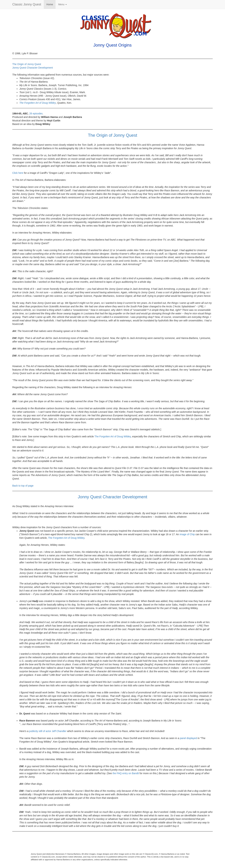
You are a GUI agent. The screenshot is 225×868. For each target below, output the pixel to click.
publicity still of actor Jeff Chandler (48, 731)
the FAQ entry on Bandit (126, 773)
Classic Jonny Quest (27, 4)
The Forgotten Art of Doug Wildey (38, 103)
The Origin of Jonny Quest (27, 64)
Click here (18, 173)
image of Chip (187, 534)
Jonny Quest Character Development (33, 68)
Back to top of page (23, 486)
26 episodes (36, 114)
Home (50, 4)
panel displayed (188, 738)
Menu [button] (62, 4)
